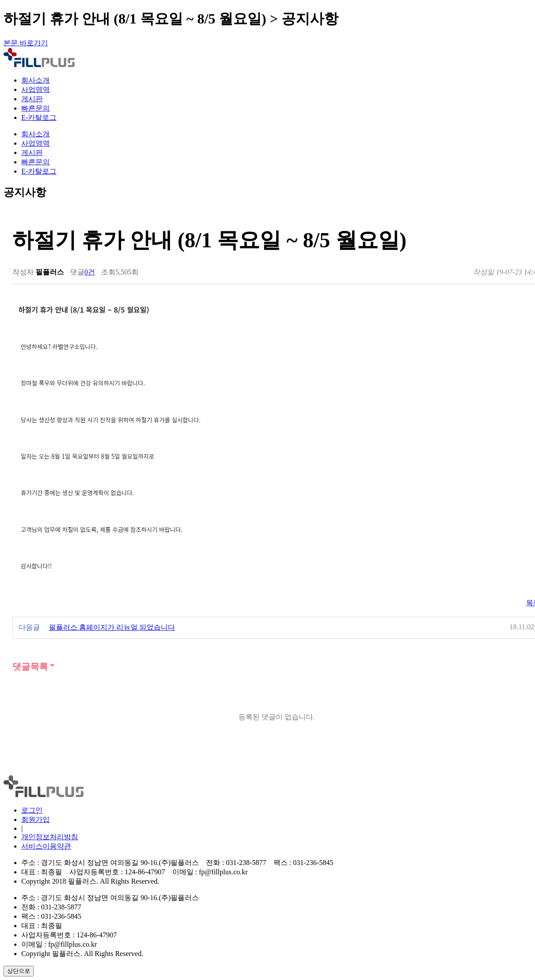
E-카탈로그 (39, 117)
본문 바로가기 (26, 43)
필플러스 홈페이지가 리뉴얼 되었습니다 (112, 627)
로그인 (32, 810)
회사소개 (36, 80)
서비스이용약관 (46, 846)
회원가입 (36, 819)
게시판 (32, 99)
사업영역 (36, 89)
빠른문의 (36, 108)
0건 (90, 272)
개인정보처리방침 (50, 837)
